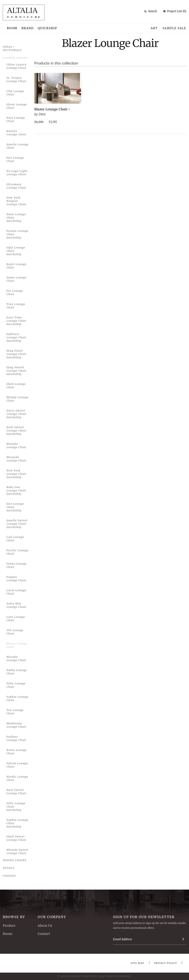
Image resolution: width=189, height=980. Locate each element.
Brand (28, 28)
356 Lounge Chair (15, 632)
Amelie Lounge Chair (18, 146)
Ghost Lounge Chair (17, 106)
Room (12, 28)
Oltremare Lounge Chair (16, 186)
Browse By (14, 917)
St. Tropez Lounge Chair (16, 79)
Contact (44, 934)
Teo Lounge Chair (15, 712)
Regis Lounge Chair (17, 266)
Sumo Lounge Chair (17, 279)
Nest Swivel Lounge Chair (16, 792)
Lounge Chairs (15, 58)
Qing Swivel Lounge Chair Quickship (16, 371)
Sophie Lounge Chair (17, 698)
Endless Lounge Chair (16, 738)
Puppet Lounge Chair (16, 579)
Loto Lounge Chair (16, 619)
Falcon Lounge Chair (17, 765)
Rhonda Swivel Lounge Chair (17, 852)
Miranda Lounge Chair (16, 459)
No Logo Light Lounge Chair (17, 173)
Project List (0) (176, 11)
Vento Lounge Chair (17, 565)
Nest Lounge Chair (16, 119)
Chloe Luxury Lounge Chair (16, 66)
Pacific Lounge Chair (17, 552)
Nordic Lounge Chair (17, 778)
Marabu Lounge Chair (16, 659)
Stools (9, 868)
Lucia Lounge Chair (16, 592)
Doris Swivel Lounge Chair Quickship (16, 414)
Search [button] (151, 11)
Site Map (137, 963)
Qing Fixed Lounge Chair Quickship (16, 354)
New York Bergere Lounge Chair (16, 201)
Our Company (52, 917)
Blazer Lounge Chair (17, 645)
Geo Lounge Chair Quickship (15, 507)
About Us (45, 926)
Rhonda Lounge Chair (16, 446)
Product (9, 926)
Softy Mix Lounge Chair (16, 605)
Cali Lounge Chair (15, 539)
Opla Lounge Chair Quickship (16, 251)
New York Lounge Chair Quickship (16, 474)
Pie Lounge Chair (15, 292)
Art (154, 28)
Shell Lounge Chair (16, 386)
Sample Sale (174, 28)
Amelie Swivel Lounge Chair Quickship (17, 524)
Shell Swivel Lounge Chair (16, 838)
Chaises (9, 876)
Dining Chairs (15, 860)
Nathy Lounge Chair (17, 672)
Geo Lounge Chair (15, 159)
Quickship (48, 28)
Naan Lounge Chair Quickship (16, 218)
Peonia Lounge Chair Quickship (17, 234)
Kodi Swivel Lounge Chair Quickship (16, 431)
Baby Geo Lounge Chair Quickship (16, 490)
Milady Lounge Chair (18, 399)
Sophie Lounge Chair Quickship (17, 823)
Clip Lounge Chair (15, 93)
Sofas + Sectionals (12, 48)
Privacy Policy (166, 963)
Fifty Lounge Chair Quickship (16, 807)
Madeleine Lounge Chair (16, 725)
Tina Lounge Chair (16, 306)
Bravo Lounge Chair (17, 752)
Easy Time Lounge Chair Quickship (16, 321)
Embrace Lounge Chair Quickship (16, 337)
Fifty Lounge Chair (16, 685)
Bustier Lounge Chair (16, 133)
